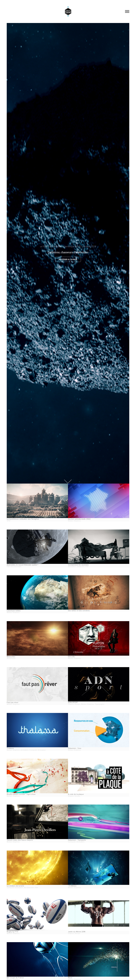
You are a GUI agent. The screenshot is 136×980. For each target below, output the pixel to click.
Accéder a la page (68, 260)
